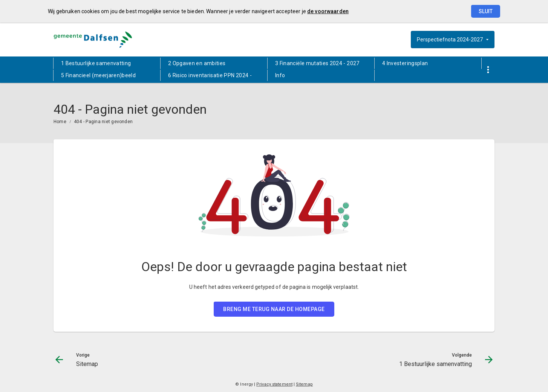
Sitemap (304, 384)
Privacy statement (274, 384)
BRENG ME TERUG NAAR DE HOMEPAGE (274, 309)
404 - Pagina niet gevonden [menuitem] (103, 122)
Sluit (486, 11)
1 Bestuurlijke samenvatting (96, 63)
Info (280, 75)
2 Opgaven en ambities (197, 63)
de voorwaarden (328, 11)
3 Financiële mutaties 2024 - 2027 (317, 63)
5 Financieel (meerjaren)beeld (98, 75)
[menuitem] (107, 63)
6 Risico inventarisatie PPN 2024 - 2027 (210, 77)
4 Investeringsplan (405, 63)
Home (60, 122)
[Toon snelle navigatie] (488, 70)
